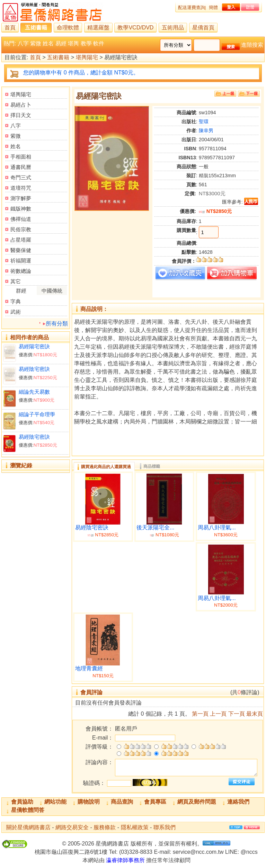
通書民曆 (21, 167)
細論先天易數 (34, 392)
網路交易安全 (72, 827)
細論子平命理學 (37, 414)
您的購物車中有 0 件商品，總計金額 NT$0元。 (81, 73)
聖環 (204, 122)
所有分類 (57, 324)
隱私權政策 (135, 827)
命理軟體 (68, 28)
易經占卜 (21, 105)
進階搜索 (252, 45)
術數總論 (21, 271)
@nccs (249, 852)
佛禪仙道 (21, 219)
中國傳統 (52, 291)
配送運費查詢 (192, 7)
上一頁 (218, 714)
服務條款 (105, 827)
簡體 (213, 7)
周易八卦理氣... (217, 527)
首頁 (10, 28)
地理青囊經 (89, 668)
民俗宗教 (21, 229)
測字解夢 (21, 198)
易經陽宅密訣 (34, 346)
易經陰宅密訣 (34, 369)
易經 (61, 43)
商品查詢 (122, 802)
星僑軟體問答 (28, 810)
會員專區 (155, 802)
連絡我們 (238, 802)
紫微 (36, 43)
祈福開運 (21, 261)
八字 (23, 43)
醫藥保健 (21, 250)
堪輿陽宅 (87, 58)
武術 (16, 312)
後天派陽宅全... (155, 527)
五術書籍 (36, 28)
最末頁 (255, 714)
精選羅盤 (98, 28)
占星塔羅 (21, 240)
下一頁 (237, 714)
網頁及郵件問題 (197, 802)
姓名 (48, 43)
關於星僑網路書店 (28, 827)
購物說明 (89, 802)
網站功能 (55, 802)
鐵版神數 (21, 209)
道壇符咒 (21, 188)
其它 (16, 281)
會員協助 (22, 802)
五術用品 (173, 28)
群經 (21, 291)
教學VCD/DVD (135, 28)
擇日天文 (21, 115)
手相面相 (21, 157)
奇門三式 (21, 177)
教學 (86, 43)
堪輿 (73, 43)
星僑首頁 (203, 28)
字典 (16, 301)
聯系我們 (165, 827)
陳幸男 (206, 131)
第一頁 (200, 714)
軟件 (99, 43)
